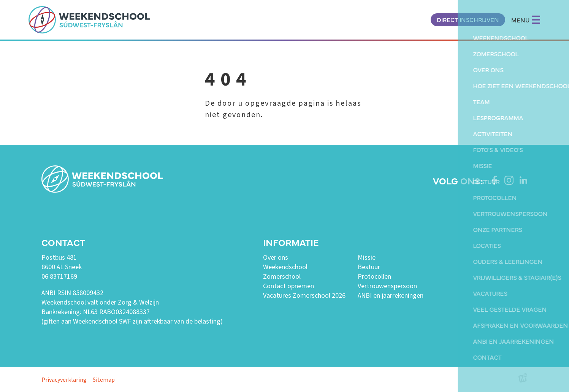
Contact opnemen (288, 286)
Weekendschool (285, 267)
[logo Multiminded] (523, 380)
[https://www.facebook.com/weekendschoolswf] (495, 180)
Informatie (291, 242)
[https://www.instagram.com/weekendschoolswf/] (509, 180)
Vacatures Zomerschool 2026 (304, 296)
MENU (526, 20)
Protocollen (374, 277)
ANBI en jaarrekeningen (391, 296)
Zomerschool (282, 277)
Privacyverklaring (64, 380)
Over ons (276, 258)
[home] (89, 20)
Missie (367, 258)
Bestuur (369, 267)
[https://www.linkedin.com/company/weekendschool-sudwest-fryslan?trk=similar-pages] (523, 180)
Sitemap (104, 380)
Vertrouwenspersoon (387, 286)
